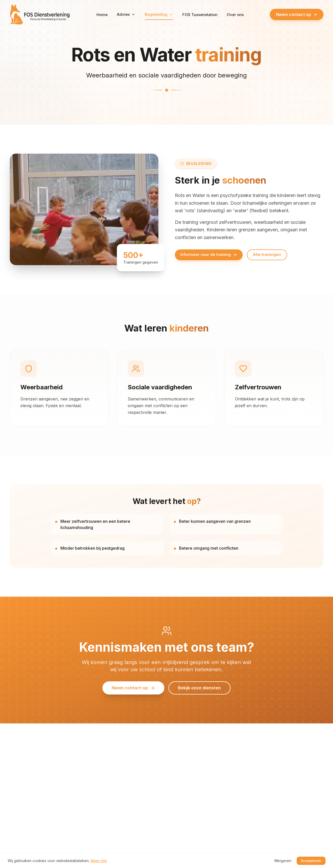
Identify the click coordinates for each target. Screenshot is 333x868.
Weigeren (283, 861)
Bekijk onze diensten (202, 693)
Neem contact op (297, 14)
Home (102, 15)
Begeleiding (159, 16)
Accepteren (311, 861)
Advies (126, 14)
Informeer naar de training (211, 255)
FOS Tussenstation (200, 15)
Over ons (235, 15)
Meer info (99, 861)
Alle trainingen (273, 255)
